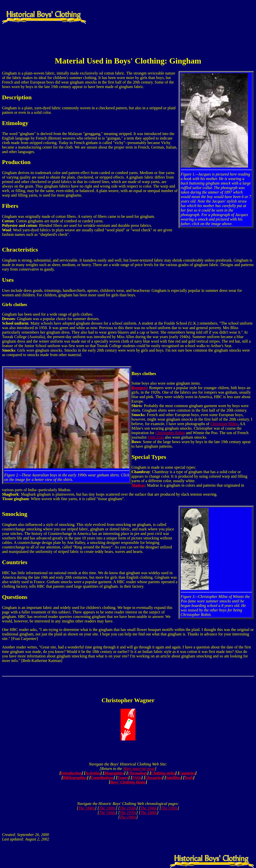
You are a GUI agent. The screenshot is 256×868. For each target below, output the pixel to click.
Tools (189, 778)
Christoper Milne (224, 424)
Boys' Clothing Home (128, 782)
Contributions (102, 778)
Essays (123, 778)
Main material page (139, 769)
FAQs (137, 778)
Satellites (173, 778)
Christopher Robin (170, 433)
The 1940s (149, 808)
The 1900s (107, 808)
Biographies (114, 773)
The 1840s (87, 808)
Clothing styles (163, 773)
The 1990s (128, 817)
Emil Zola (155, 437)
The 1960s (107, 813)
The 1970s (128, 813)
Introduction (71, 773)
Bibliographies (75, 778)
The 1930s (128, 808)
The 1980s (149, 813)
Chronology (137, 773)
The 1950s (169, 808)
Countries (187, 773)
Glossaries (153, 778)
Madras (138, 485)
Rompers (139, 388)
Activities (93, 773)
